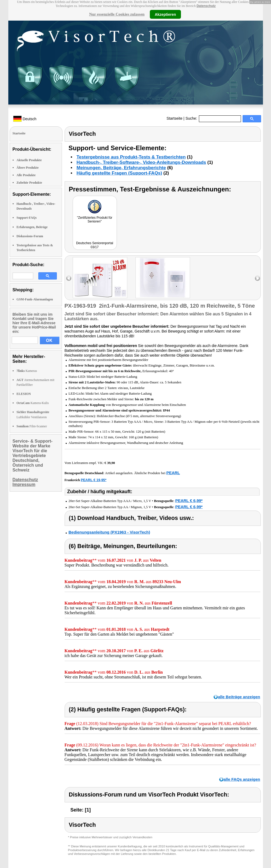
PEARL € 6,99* (189, 501)
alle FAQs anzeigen (242, 779)
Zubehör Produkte (29, 183)
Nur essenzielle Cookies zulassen (117, 14)
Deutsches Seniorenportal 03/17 (95, 245)
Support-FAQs (27, 218)
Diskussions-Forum (30, 236)
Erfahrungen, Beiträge (32, 227)
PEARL (173, 473)
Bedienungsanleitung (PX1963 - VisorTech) (109, 532)
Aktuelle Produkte (29, 160)
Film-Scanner (32, 426)
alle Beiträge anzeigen (239, 697)
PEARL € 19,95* (94, 480)
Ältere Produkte (28, 168)
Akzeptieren (165, 14)
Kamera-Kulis (33, 403)
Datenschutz (206, 6)
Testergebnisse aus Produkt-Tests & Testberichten (131, 157)
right (257, 278)
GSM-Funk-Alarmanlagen (35, 299)
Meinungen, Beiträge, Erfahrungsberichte (121, 168)
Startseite (174, 118)
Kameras (27, 371)
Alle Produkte (26, 175)
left (69, 278)
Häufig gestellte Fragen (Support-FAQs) (119, 173)
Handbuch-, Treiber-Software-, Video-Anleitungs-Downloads (141, 162)
